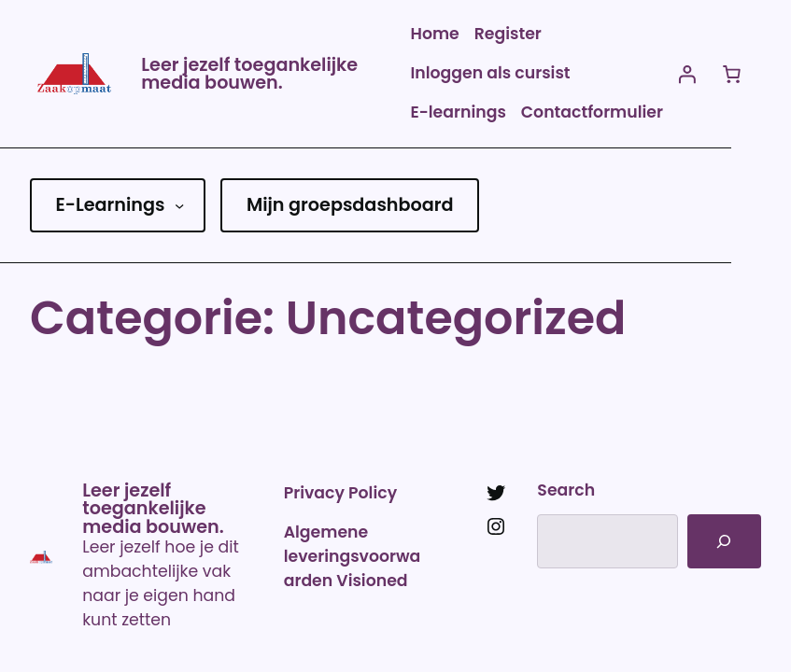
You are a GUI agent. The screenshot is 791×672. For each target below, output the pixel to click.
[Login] (686, 74)
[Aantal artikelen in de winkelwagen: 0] (731, 74)
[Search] (724, 541)
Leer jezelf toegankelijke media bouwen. (249, 74)
